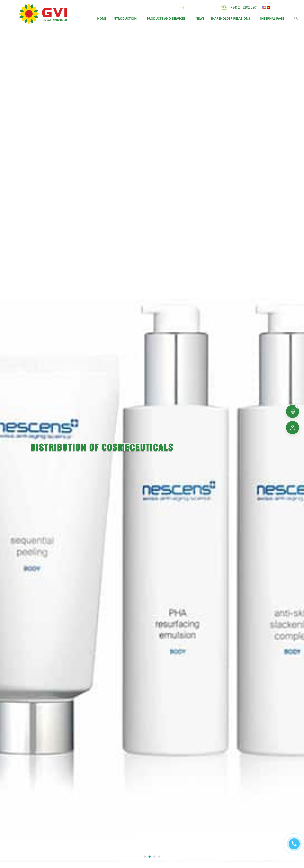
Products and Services (166, 18)
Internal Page (272, 18)
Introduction (125, 18)
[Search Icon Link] (296, 18)
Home (102, 18)
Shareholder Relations (230, 18)
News (200, 18)
